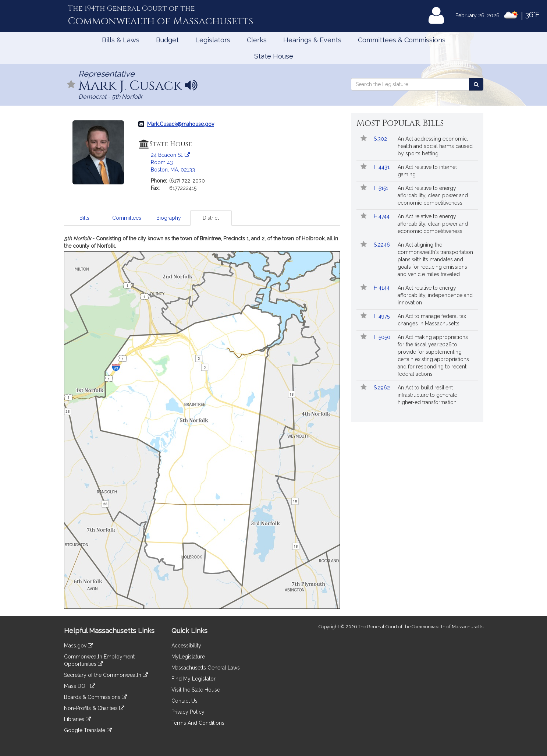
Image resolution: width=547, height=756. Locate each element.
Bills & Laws (121, 40)
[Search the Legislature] (476, 84)
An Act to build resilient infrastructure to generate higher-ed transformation (427, 395)
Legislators (213, 40)
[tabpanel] (202, 422)
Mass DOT (80, 686)
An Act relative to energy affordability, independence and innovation (435, 295)
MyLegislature (188, 657)
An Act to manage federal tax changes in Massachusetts (432, 320)
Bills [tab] (84, 218)
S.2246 (383, 245)
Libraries (77, 719)
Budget (167, 40)
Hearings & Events (312, 40)
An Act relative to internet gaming (427, 171)
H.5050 (383, 337)
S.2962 (383, 388)
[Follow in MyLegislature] (71, 85)
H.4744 (382, 216)
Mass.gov (79, 646)
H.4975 (382, 316)
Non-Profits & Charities (94, 708)
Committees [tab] (127, 218)
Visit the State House (196, 690)
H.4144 (382, 288)
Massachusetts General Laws (206, 668)
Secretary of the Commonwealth (106, 675)
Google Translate (88, 730)
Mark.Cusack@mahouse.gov (181, 124)
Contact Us (184, 701)
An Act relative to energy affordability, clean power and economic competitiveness (433, 195)
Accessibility (186, 646)
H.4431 (382, 167)
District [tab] (211, 218)
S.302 (381, 139)
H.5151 (382, 188)
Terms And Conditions (198, 723)
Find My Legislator (193, 679)
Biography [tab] (169, 218)
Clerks (257, 40)
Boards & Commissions (95, 697)
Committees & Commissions (402, 40)
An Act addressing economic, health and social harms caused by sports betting (435, 146)
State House (274, 56)
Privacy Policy (188, 712)
